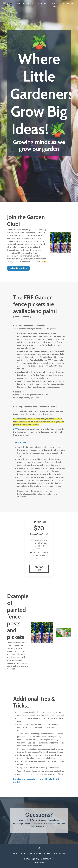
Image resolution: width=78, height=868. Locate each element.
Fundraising (37, 3)
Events (17, 3)
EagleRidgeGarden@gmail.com (26, 398)
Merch (47, 3)
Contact (69, 3)
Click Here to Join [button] (19, 268)
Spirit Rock (54, 5)
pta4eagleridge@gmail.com (47, 821)
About (61, 3)
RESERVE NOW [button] (39, 569)
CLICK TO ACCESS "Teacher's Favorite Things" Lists (34, 854)
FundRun (26, 3)
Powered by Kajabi (39, 863)
